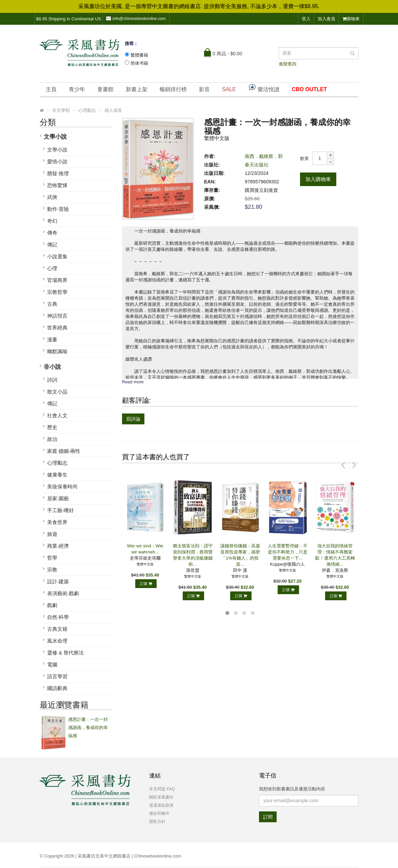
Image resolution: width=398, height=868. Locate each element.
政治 (52, 439)
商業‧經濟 (58, 546)
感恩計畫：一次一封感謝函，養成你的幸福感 (88, 728)
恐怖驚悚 (57, 185)
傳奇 (52, 233)
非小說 (52, 367)
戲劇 (52, 605)
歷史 (52, 427)
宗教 (52, 570)
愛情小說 (57, 162)
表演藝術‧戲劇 (63, 593)
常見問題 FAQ (162, 789)
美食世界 (57, 522)
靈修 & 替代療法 (65, 653)
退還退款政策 (161, 805)
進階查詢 (287, 64)
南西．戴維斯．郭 (264, 156)
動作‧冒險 (58, 209)
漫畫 (52, 339)
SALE (229, 89)
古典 (52, 304)
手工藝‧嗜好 (61, 510)
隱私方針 (157, 822)
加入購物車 (318, 179)
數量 (304, 158)
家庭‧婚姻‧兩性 (64, 451)
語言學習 (57, 676)
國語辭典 (57, 688)
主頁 (51, 89)
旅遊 (52, 534)
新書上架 (137, 89)
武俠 (52, 197)
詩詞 (52, 380)
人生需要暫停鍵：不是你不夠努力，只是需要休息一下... (288, 552)
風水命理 (57, 641)
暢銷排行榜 (173, 89)
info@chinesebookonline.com (136, 18)
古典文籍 (57, 629)
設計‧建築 (58, 581)
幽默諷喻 (57, 351)
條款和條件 (159, 813)
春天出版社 (257, 165)
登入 (306, 19)
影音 (204, 89)
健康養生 (57, 475)
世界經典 (57, 328)
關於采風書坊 (161, 797)
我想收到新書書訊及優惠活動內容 (292, 789)
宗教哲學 (57, 292)
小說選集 (57, 256)
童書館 (105, 89)
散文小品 (57, 392)
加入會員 (326, 19)
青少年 (77, 89)
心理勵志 (57, 463)
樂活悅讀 (264, 88)
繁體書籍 (139, 55)
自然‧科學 (58, 617)
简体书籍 (139, 63)
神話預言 (57, 316)
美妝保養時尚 (62, 487)
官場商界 (57, 280)
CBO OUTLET (309, 89)
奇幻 (52, 221)
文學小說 (55, 137)
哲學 (52, 558)
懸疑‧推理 (58, 173)
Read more (133, 382)
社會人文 (57, 415)
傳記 (52, 245)
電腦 (52, 664)
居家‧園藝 (58, 498)
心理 (52, 268)
